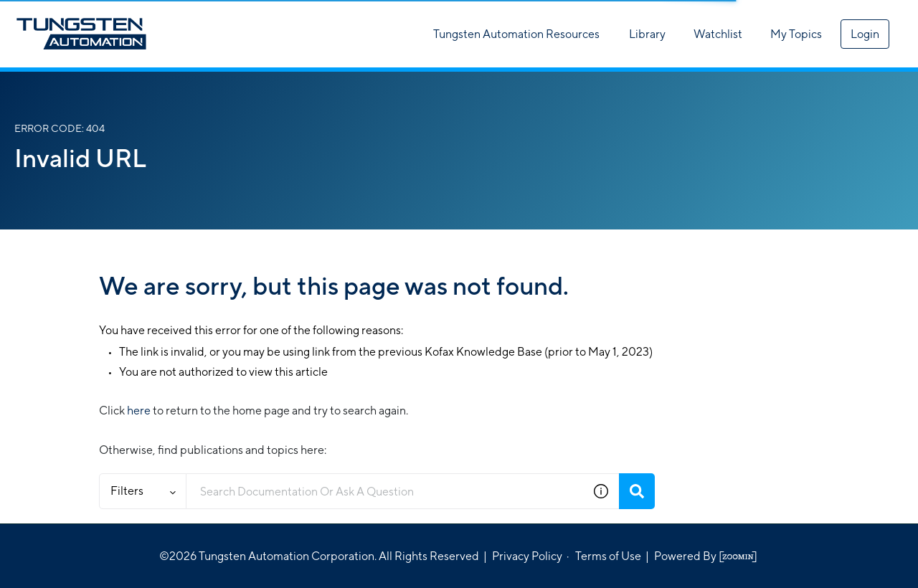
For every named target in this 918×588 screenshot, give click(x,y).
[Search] (637, 491)
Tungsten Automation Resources (516, 34)
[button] (601, 491)
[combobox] (385, 491)
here (139, 411)
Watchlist (718, 34)
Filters (143, 491)
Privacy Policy (527, 556)
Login (865, 34)
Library (647, 34)
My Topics (796, 34)
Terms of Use (608, 556)
